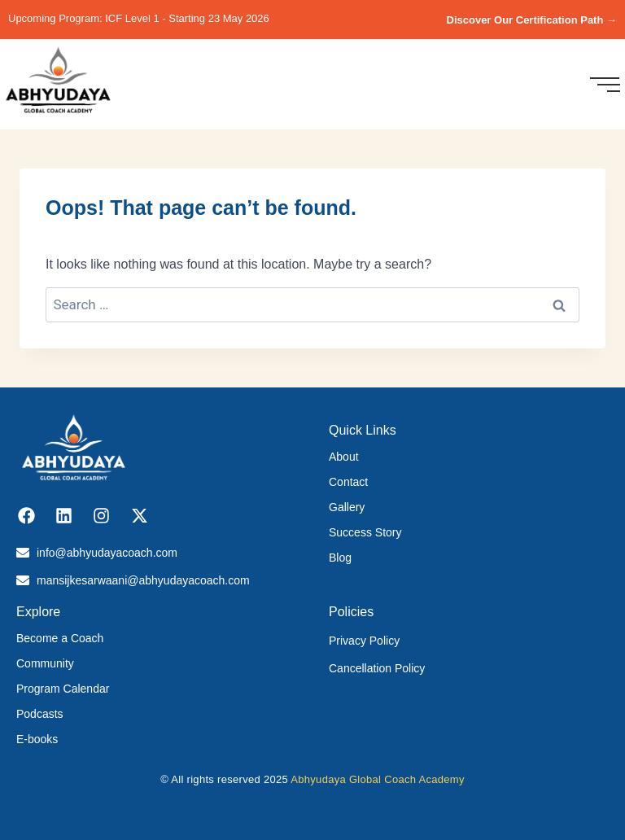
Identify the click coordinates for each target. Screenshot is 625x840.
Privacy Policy (364, 641)
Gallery (347, 507)
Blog (340, 558)
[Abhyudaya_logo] (58, 82)
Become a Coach (60, 638)
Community (45, 663)
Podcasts (40, 714)
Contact (348, 482)
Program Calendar (63, 689)
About (344, 457)
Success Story (365, 532)
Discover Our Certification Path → (532, 20)
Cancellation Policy (377, 668)
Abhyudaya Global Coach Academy (378, 779)
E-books (37, 739)
